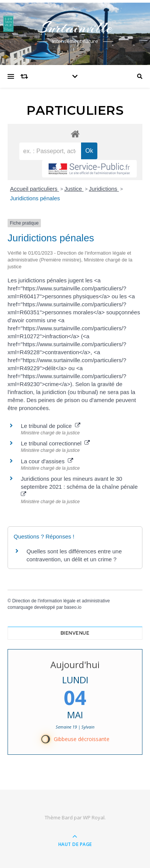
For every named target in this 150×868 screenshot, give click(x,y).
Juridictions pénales (35, 198)
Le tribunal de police (51, 426)
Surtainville (75, 28)
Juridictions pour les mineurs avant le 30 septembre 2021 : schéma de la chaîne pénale (80, 486)
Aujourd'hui (75, 664)
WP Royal (94, 817)
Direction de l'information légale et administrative (61, 601)
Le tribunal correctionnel (55, 443)
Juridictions (104, 189)
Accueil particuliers (35, 189)
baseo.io (73, 607)
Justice (74, 189)
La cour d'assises (47, 461)
